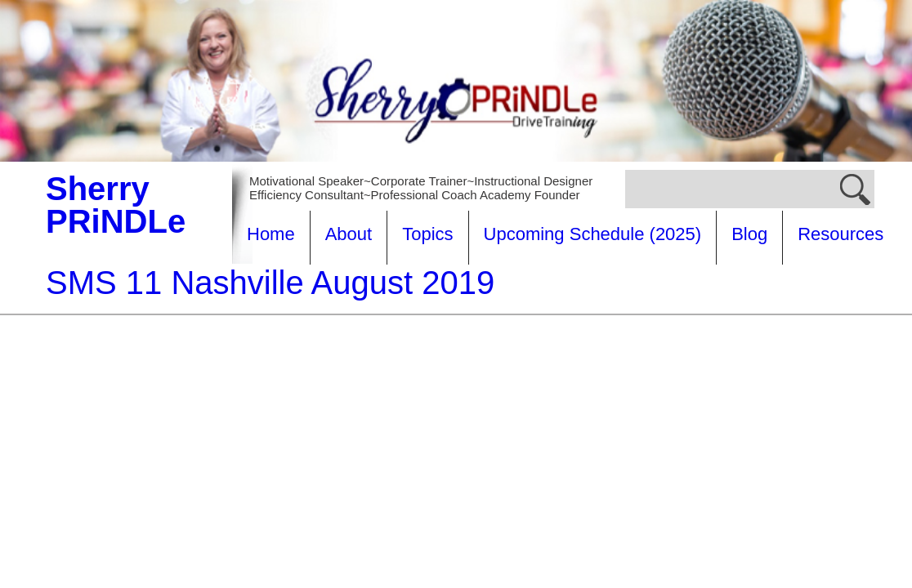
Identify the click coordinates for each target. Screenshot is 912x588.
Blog (749, 234)
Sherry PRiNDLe (116, 205)
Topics (427, 234)
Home (271, 234)
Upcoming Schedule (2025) (593, 234)
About (349, 234)
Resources (290, 288)
